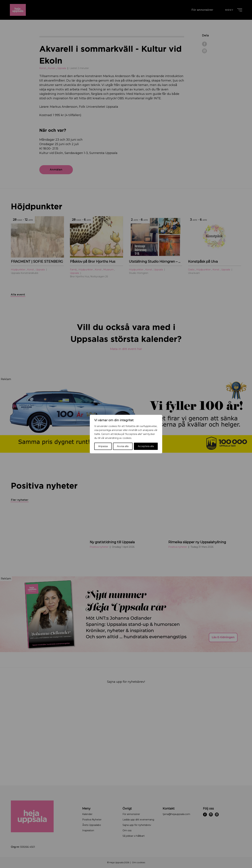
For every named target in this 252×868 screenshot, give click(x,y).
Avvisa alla (123, 446)
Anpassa (103, 446)
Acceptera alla (146, 446)
